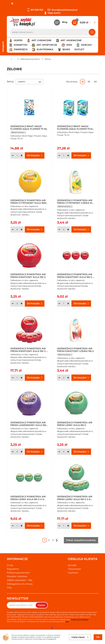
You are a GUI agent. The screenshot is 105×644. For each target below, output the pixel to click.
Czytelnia (73, 573)
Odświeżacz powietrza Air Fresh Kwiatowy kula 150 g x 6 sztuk (29, 350)
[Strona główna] (8, 59)
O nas (10, 565)
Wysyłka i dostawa (17, 576)
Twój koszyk (74, 569)
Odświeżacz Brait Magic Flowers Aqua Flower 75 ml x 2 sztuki (75, 127)
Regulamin (13, 569)
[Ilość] (17, 155)
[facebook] (52, 628)
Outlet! (79, 49)
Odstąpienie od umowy (20, 584)
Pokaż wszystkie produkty (81, 540)
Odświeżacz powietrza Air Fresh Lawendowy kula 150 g (28, 424)
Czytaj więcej (80, 637)
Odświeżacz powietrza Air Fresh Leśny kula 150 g (75, 424)
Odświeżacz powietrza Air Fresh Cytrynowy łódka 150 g (75, 202)
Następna (57, 540)
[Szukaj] (92, 32)
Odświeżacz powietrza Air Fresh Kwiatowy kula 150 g (28, 276)
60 (95, 82)
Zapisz (42, 605)
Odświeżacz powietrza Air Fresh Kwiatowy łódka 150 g (76, 350)
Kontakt (72, 565)
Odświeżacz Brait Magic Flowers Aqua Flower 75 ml (29, 127)
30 (89, 82)
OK (98, 637)
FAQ (9, 588)
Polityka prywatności (18, 573)
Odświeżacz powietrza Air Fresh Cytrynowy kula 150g (29, 202)
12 (83, 82)
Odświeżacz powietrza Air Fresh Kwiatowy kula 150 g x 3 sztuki (76, 276)
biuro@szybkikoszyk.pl (63, 10)
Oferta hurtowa (18, 132)
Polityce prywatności (80, 619)
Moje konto (54, 13)
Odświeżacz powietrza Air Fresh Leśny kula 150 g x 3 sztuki (28, 498)
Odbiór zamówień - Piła (19, 580)
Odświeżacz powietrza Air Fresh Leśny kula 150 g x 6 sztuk (75, 498)
